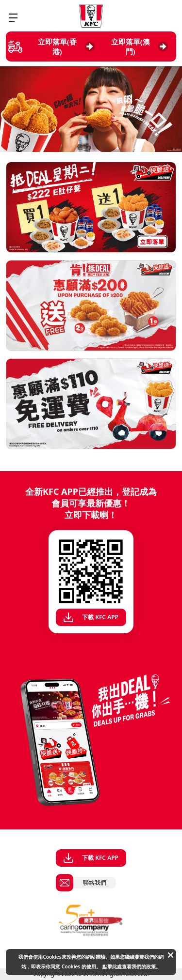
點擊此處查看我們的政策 (129, 966)
